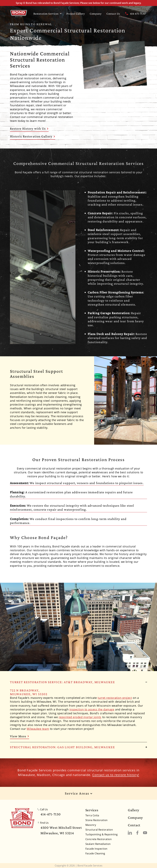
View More (20, 736)
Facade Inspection (96, 849)
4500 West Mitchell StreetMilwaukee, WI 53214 (61, 830)
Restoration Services (47, 14)
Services (92, 810)
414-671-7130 (135, 13)
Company (96, 14)
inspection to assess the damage (92, 709)
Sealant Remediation (98, 844)
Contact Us (113, 14)
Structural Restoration (99, 830)
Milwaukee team (38, 729)
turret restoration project (115, 698)
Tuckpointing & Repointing (102, 834)
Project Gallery (76, 14)
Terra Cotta (92, 815)
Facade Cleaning (95, 853)
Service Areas (78, 793)
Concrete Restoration (99, 839)
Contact (134, 825)
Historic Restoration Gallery (33, 136)
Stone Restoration (97, 820)
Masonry (91, 825)
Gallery (134, 810)
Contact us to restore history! (116, 775)
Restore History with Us (29, 128)
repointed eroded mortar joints (80, 717)
